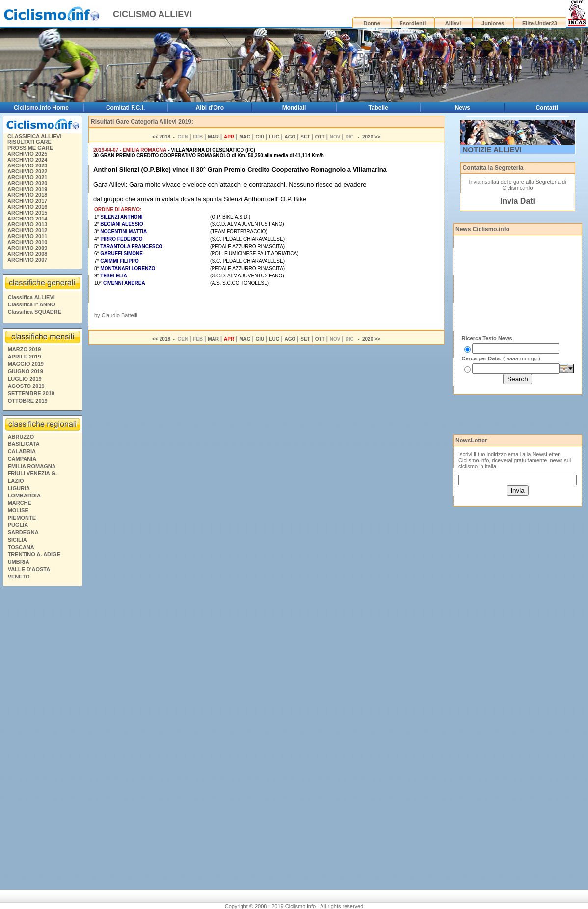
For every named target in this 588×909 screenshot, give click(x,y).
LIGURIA (19, 488)
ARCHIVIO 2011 (27, 236)
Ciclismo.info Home (41, 108)
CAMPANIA (22, 459)
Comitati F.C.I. (125, 108)
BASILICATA (24, 444)
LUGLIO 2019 (25, 379)
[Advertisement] (42, 740)
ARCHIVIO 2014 (27, 219)
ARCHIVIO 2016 (27, 207)
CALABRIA (22, 451)
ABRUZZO (21, 437)
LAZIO (16, 481)
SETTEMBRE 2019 (31, 393)
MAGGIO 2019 (26, 364)
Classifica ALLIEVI (31, 297)
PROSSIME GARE (30, 148)
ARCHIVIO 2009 (27, 248)
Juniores (493, 23)
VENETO (19, 577)
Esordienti (413, 23)
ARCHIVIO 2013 (27, 224)
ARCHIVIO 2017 (27, 201)
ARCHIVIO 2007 (27, 260)
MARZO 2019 (25, 349)
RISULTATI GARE (29, 142)
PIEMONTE (22, 518)
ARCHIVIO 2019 (27, 189)
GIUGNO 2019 (26, 371)
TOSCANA (21, 547)
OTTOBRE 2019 (28, 401)
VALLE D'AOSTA (29, 569)
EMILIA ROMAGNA (32, 466)
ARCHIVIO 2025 (27, 154)
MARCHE (20, 503)
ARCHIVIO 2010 (27, 242)
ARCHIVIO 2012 (27, 230)
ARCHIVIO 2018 (27, 195)
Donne (372, 23)
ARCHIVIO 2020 (27, 183)
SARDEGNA (23, 532)
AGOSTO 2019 (26, 386)
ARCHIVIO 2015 (27, 213)
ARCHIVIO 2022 (27, 171)
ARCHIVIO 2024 (27, 160)
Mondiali (294, 108)
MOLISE (18, 510)
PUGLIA (18, 525)
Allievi (453, 23)
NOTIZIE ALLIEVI (492, 150)
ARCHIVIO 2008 (27, 254)
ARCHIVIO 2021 (27, 177)
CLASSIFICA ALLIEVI (34, 136)
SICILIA (17, 540)
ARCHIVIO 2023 (27, 165)
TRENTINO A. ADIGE (34, 554)
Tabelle (378, 108)
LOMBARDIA (24, 496)
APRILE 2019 (25, 357)
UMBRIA (19, 562)
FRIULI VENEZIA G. (32, 473)
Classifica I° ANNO (32, 304)
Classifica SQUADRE (35, 312)
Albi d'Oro (210, 108)
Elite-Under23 (540, 23)
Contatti (547, 108)
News (463, 108)
